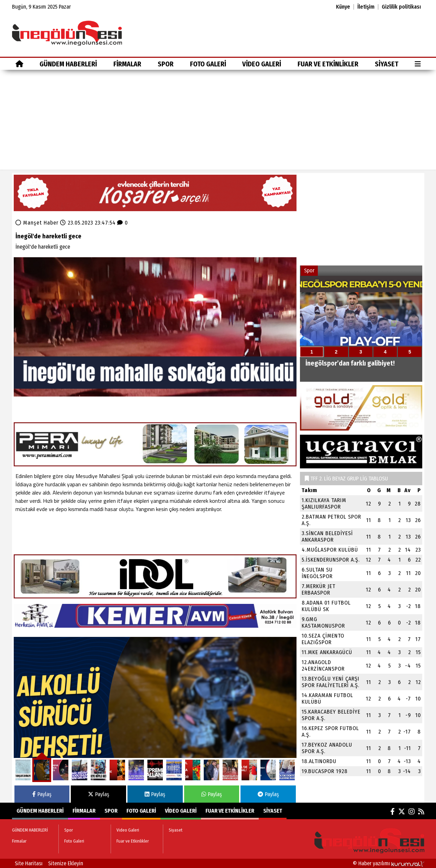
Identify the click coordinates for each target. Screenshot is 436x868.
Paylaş (42, 794)
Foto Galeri (208, 64)
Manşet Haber (41, 223)
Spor (166, 64)
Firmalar (127, 64)
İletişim (366, 7)
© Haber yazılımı (389, 863)
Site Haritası (29, 863)
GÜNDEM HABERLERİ (68, 64)
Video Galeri (262, 64)
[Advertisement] (218, 121)
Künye (343, 7)
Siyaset (387, 64)
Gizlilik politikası (401, 7)
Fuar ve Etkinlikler (328, 64)
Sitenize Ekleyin (66, 863)
